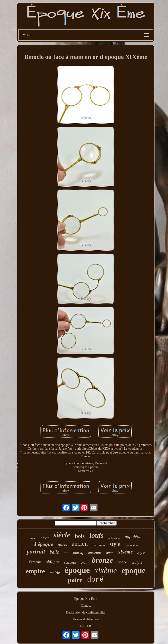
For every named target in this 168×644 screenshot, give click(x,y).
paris (62, 545)
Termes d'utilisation (86, 619)
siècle (62, 535)
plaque (45, 537)
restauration (114, 538)
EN (82, 626)
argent (141, 553)
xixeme (125, 552)
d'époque (43, 544)
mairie (55, 573)
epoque (134, 571)
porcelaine (131, 545)
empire (35, 571)
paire (75, 580)
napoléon (133, 537)
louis (97, 535)
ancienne (95, 553)
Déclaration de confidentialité (86, 612)
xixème (106, 570)
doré (95, 580)
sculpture (70, 563)
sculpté (137, 562)
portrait (36, 551)
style (115, 544)
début (84, 563)
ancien (80, 544)
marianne (99, 545)
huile (110, 553)
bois (80, 536)
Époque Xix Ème (86, 599)
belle (54, 552)
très (66, 553)
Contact (86, 606)
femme (35, 562)
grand (33, 538)
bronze (102, 560)
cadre (122, 562)
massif (78, 552)
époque (77, 570)
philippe (53, 562)
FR (89, 626)
